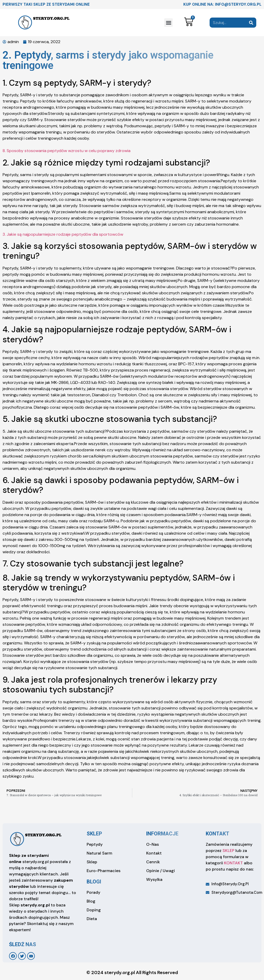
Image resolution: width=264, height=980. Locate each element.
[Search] (251, 23)
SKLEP (228, 851)
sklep (94, 834)
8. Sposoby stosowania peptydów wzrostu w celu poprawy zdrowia (67, 151)
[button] (168, 23)
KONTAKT (233, 863)
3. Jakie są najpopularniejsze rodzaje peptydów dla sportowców (63, 234)
